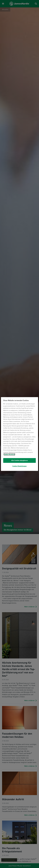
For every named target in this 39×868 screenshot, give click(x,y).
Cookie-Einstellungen (19, 466)
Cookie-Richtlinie (9, 454)
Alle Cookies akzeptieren (20, 460)
